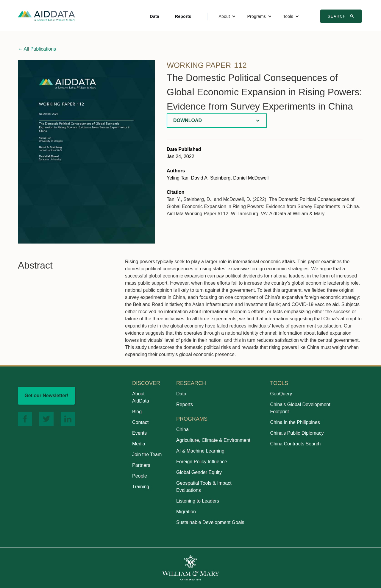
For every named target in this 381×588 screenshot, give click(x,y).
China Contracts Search (295, 444)
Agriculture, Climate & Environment (213, 440)
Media (139, 444)
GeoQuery (281, 394)
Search (342, 16)
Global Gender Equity (199, 472)
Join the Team (147, 454)
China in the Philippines (295, 422)
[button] (227, 16)
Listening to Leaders (198, 501)
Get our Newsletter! (46, 396)
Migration (186, 512)
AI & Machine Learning (200, 451)
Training (141, 487)
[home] (46, 16)
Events (139, 433)
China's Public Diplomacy (297, 433)
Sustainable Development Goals (210, 522)
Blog (137, 412)
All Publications (37, 49)
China (182, 429)
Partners (141, 465)
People (140, 476)
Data (155, 16)
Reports (183, 16)
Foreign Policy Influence (202, 462)
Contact (140, 422)
